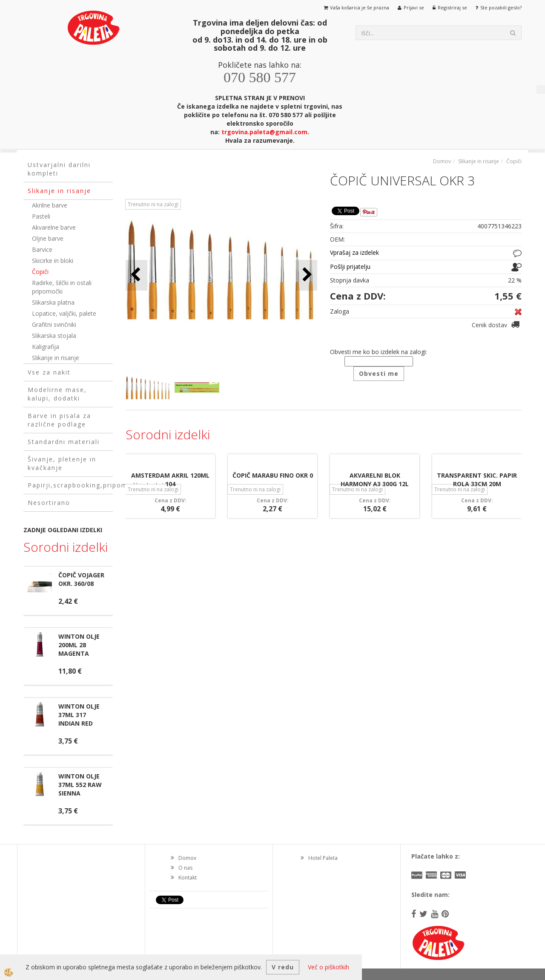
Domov (442, 161)
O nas (185, 868)
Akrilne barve (50, 205)
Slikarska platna (53, 302)
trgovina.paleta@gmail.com (264, 132)
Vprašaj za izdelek (354, 252)
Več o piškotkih (328, 967)
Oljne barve (48, 238)
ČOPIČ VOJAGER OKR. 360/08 (81, 579)
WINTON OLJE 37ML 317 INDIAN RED (79, 715)
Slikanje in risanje (56, 358)
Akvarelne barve (54, 227)
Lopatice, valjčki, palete (64, 313)
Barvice (42, 249)
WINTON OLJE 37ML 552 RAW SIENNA (80, 785)
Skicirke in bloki (53, 261)
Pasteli (41, 216)
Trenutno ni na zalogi (153, 204)
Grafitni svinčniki (54, 324)
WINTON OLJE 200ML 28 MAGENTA (79, 645)
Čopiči (40, 272)
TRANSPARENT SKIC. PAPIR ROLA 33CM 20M (477, 480)
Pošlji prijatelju (350, 267)
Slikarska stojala (54, 336)
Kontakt (188, 878)
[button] (306, 275)
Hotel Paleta (323, 858)
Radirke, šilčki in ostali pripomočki (62, 287)
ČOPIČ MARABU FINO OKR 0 (273, 475)
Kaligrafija (46, 347)
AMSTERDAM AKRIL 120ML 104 (170, 480)
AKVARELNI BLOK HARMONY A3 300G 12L (375, 480)
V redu (283, 967)
